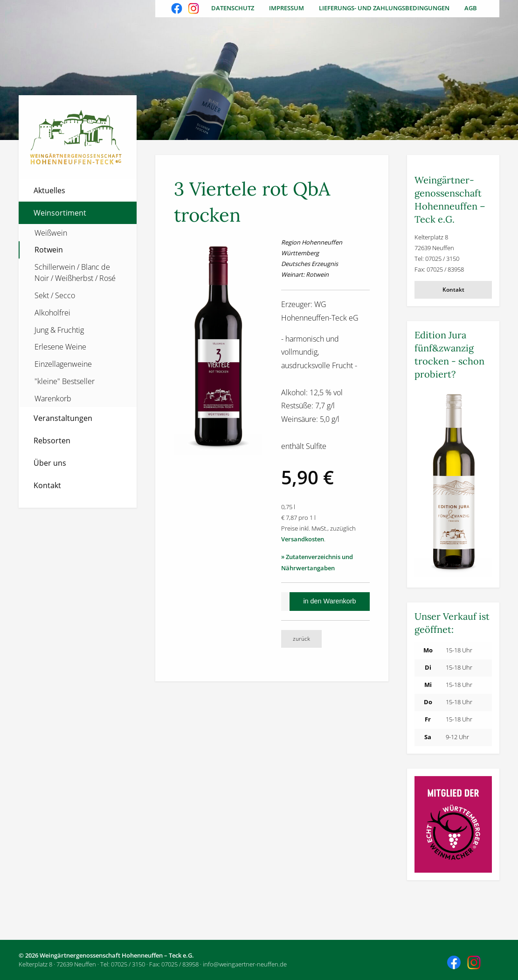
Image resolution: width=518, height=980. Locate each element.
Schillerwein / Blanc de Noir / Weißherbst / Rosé (75, 273)
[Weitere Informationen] (453, 483)
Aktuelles (49, 190)
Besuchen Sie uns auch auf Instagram (194, 9)
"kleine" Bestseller (65, 381)
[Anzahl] (285, 602)
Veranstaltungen (63, 418)
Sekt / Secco (55, 295)
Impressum (287, 8)
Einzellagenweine (63, 364)
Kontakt (47, 485)
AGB (471, 8)
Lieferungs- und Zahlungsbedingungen (384, 8)
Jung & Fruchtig (59, 330)
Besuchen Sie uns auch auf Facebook (178, 9)
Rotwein (49, 250)
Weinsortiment (60, 213)
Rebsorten (52, 441)
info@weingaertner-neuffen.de (245, 964)
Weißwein (51, 233)
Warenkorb (53, 399)
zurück (301, 639)
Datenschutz (233, 8)
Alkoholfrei (52, 313)
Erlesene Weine (60, 347)
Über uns (50, 463)
